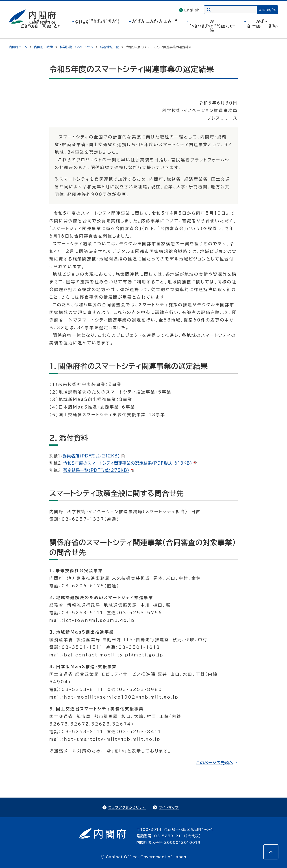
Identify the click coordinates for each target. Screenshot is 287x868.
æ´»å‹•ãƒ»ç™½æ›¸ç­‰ (212, 26)
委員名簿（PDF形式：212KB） (94, 456)
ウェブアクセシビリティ (127, 807)
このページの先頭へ (215, 763)
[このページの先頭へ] (271, 852)
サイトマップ (169, 807)
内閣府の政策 (43, 47)
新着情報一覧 (109, 47)
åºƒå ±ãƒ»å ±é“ (155, 21)
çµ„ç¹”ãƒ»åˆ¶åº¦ (98, 21)
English (192, 10)
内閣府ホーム (18, 47)
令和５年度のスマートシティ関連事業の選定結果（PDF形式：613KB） (130, 463)
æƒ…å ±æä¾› (263, 24)
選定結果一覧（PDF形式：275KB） (99, 470)
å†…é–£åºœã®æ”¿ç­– (42, 24)
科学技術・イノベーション (76, 47)
